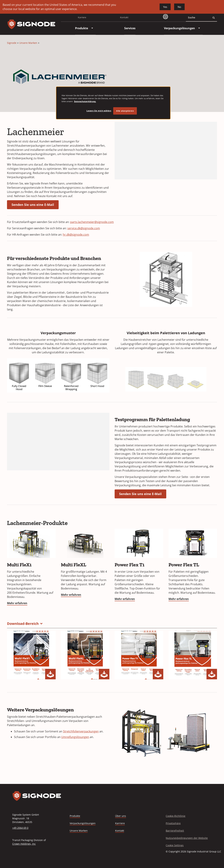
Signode (12, 43)
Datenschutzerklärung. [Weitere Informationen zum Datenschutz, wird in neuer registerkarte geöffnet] (85, 101)
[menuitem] (82, 28)
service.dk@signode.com (84, 228)
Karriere (82, 19)
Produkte (75, 816)
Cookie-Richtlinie (176, 816)
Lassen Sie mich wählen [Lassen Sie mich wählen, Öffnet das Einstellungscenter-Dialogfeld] (99, 111)
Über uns (121, 816)
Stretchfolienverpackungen (81, 731)
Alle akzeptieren (125, 111)
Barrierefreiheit (175, 831)
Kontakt (124, 17)
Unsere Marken (28, 43)
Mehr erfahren (17, 603)
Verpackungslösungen (83, 823)
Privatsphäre (173, 823)
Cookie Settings (175, 845)
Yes (165, 7)
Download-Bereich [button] (23, 624)
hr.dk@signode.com (76, 235)
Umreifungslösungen (75, 737)
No (179, 7)
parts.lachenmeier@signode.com (92, 222)
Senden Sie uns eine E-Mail (33, 205)
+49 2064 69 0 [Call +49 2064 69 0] (20, 828)
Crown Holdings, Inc (24, 844)
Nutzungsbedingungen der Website (187, 838)
